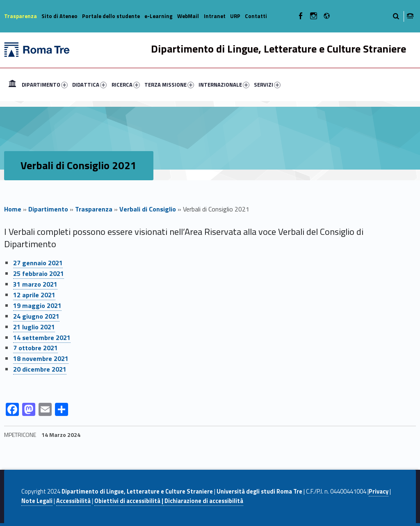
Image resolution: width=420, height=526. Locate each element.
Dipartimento (48, 209)
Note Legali (37, 501)
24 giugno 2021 (36, 316)
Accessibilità (73, 501)
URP (235, 16)
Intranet (215, 16)
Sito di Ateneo (59, 16)
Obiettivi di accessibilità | (129, 501)
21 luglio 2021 (34, 327)
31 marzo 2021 (35, 284)
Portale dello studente (111, 16)
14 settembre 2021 (42, 338)
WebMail (188, 16)
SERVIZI (267, 85)
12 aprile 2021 (34, 295)
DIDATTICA (89, 85)
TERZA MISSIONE (169, 85)
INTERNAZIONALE (224, 85)
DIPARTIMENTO (45, 85)
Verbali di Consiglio (148, 209)
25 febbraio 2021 (39, 273)
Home (12, 85)
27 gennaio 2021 (38, 263)
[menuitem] (12, 85)
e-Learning (159, 16)
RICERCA (126, 85)
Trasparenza (21, 16)
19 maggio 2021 (37, 305)
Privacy (379, 492)
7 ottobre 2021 (35, 348)
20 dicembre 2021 (40, 369)
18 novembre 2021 (41, 358)
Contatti (256, 16)
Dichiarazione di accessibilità (203, 501)
